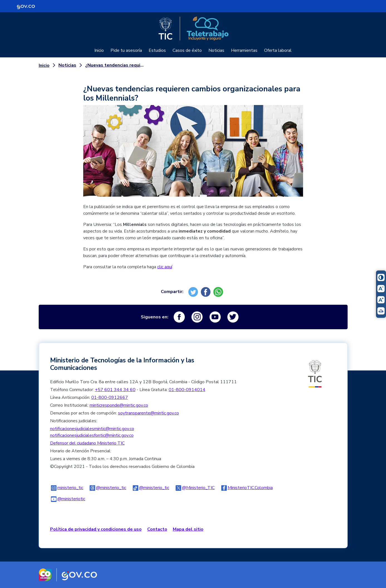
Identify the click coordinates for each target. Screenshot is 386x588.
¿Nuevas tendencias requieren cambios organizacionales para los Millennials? (115, 65)
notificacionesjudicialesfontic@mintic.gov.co (92, 435)
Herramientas (244, 50)
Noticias (216, 50)
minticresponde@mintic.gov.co (119, 405)
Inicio (99, 50)
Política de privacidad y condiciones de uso (96, 529)
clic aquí (165, 267)
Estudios (157, 50)
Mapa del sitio (188, 529)
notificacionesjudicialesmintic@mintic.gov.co (92, 429)
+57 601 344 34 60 (115, 390)
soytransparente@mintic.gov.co (148, 413)
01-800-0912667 (110, 397)
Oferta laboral (278, 50)
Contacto (157, 529)
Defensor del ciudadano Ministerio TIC (87, 443)
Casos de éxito (187, 50)
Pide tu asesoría (126, 50)
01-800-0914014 (187, 390)
